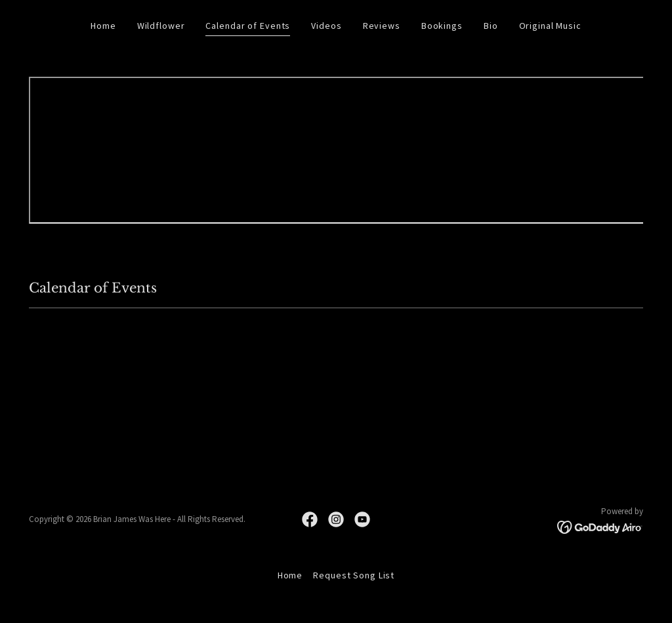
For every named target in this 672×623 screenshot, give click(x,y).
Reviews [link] (382, 26)
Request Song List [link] (354, 575)
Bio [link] (491, 26)
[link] (310, 519)
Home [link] (103, 26)
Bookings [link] (442, 26)
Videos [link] (326, 26)
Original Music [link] (550, 26)
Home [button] (290, 575)
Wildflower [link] (161, 26)
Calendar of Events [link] (248, 26)
